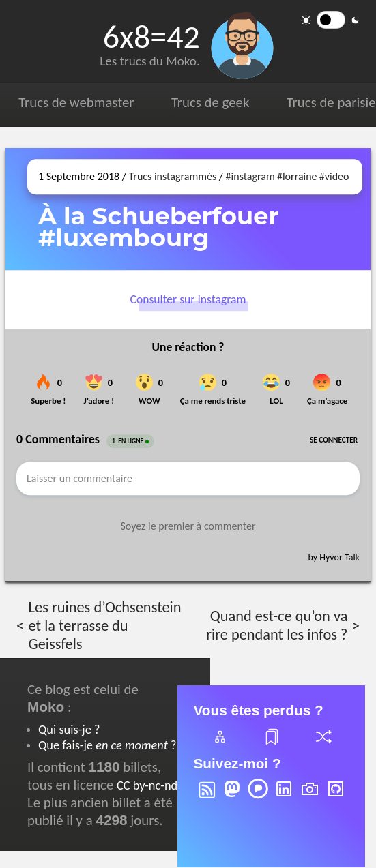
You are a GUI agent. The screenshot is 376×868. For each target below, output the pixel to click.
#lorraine (297, 176)
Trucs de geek (210, 102)
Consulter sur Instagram (188, 300)
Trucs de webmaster (76, 102)
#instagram (250, 176)
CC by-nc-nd (147, 785)
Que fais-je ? (107, 745)
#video (334, 176)
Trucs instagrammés (173, 176)
